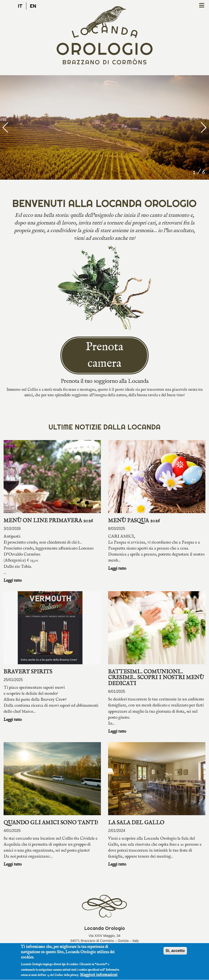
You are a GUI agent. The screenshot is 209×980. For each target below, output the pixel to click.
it (20, 6)
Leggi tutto (13, 581)
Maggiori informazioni (99, 976)
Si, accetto (175, 952)
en (33, 6)
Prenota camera (104, 355)
